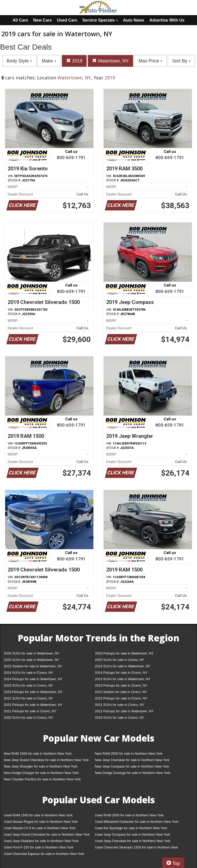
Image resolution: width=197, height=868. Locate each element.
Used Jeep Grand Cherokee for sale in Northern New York (47, 834)
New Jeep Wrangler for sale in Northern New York (41, 766)
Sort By (181, 61)
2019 (74, 61)
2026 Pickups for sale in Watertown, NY (124, 653)
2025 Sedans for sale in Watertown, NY (33, 666)
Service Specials (100, 20)
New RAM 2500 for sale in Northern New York (129, 754)
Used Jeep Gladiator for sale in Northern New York (41, 841)
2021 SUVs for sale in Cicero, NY (120, 705)
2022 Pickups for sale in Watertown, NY (33, 705)
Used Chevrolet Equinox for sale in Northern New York (44, 854)
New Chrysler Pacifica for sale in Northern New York (42, 779)
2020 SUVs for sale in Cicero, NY (28, 718)
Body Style (19, 61)
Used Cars (67, 20)
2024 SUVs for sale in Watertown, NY (123, 666)
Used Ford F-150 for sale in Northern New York (39, 847)
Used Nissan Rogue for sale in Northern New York (41, 822)
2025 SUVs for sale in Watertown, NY (32, 660)
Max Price (150, 61)
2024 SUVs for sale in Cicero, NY (28, 673)
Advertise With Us (167, 20)
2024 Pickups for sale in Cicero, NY (121, 673)
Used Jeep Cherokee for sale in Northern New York (133, 841)
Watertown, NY (110, 61)
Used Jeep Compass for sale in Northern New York (132, 834)
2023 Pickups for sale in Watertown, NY (33, 692)
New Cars (42, 20)
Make (49, 61)
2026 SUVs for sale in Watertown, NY (32, 653)
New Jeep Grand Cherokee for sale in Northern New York (46, 760)
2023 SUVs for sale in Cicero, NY (28, 685)
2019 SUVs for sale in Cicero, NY (120, 718)
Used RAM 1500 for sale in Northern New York (38, 815)
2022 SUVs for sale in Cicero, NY (28, 698)
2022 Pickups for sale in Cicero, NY (121, 698)
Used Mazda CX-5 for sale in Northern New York (40, 828)
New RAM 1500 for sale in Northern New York (38, 754)
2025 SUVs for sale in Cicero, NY (120, 660)
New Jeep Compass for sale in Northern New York (132, 766)
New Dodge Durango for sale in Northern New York (133, 773)
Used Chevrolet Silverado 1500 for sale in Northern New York (136, 848)
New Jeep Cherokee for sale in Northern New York (132, 760)
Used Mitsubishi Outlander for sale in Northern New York (137, 822)
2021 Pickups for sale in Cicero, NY (30, 711)
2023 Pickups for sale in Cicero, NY (121, 685)
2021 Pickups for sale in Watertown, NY (124, 711)
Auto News (134, 20)
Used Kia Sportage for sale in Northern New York (131, 828)
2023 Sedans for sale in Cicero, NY (121, 692)
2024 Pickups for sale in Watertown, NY (33, 679)
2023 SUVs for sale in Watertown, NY (123, 679)
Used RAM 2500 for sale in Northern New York (129, 815)
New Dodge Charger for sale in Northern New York (41, 773)
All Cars (20, 20)
